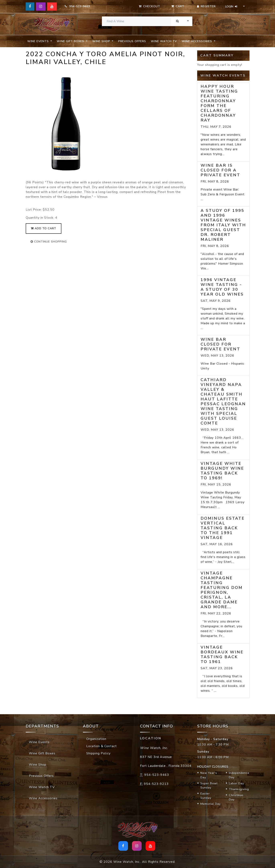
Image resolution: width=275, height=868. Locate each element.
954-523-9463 (77, 6)
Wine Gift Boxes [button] (71, 41)
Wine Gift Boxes (42, 753)
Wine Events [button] (39, 41)
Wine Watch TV (164, 41)
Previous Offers (132, 41)
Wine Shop (38, 765)
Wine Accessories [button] (197, 41)
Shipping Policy (98, 753)
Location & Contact (101, 746)
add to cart (44, 228)
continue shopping (49, 242)
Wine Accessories (43, 798)
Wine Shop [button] (102, 41)
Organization (96, 739)
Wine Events (39, 742)
